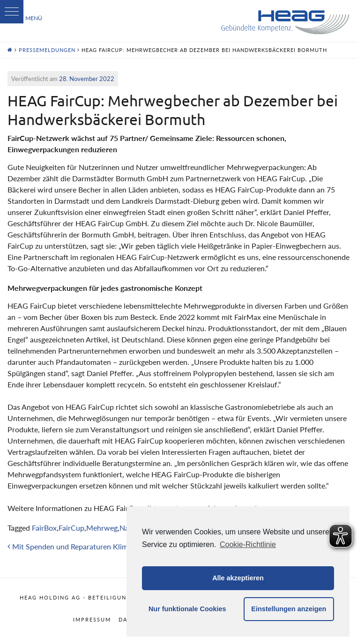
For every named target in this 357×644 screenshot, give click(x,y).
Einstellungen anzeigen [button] (289, 609)
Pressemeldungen (47, 50)
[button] (12, 12)
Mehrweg (102, 528)
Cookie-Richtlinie (248, 544)
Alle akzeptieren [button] (238, 578)
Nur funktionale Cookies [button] (187, 609)
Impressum (92, 619)
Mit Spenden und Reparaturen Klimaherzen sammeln (96, 546)
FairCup (71, 528)
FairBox (44, 528)
